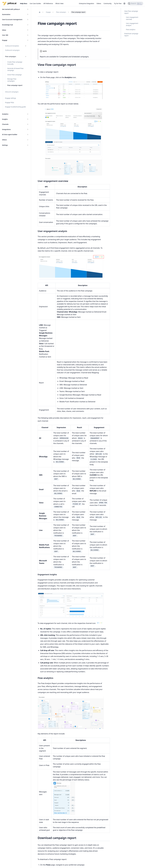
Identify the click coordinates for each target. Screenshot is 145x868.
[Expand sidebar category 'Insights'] (28, 119)
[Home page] (40, 12)
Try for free (118, 3)
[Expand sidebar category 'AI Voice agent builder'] (28, 135)
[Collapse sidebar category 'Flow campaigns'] (26, 57)
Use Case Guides (35, 3)
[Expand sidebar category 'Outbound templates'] (26, 46)
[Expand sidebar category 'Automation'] (28, 14)
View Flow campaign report (131, 12)
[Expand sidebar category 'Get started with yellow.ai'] (28, 9)
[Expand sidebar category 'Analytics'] (28, 114)
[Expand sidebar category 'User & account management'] (28, 20)
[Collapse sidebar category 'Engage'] (28, 40)
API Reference (48, 3)
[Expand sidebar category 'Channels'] (28, 124)
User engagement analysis (132, 24)
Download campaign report (131, 35)
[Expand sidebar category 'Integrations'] (28, 129)
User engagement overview (132, 18)
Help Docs (24, 3)
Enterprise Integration (87, 3)
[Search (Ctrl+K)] (135, 4)
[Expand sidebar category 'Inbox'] (28, 30)
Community (108, 3)
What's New (59, 3)
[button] (15, 25)
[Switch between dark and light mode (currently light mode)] (124, 4)
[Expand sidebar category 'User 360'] (28, 35)
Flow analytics (131, 29)
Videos (99, 3)
